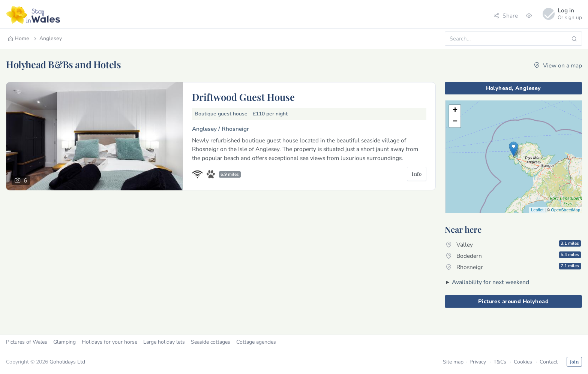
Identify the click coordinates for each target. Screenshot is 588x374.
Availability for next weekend (490, 282)
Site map (453, 362)
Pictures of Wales (27, 342)
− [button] (455, 122)
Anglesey (47, 38)
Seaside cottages (211, 342)
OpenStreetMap (565, 210)
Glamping (64, 342)
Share (506, 16)
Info (417, 174)
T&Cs (500, 362)
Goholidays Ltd (67, 362)
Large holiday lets (164, 342)
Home (19, 38)
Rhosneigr (513, 267)
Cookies (523, 362)
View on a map (558, 65)
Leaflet (537, 210)
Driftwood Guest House (243, 97)
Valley (513, 244)
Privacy (478, 362)
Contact (549, 362)
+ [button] (455, 111)
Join (574, 362)
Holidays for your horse (109, 342)
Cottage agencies (256, 342)
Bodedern (513, 256)
